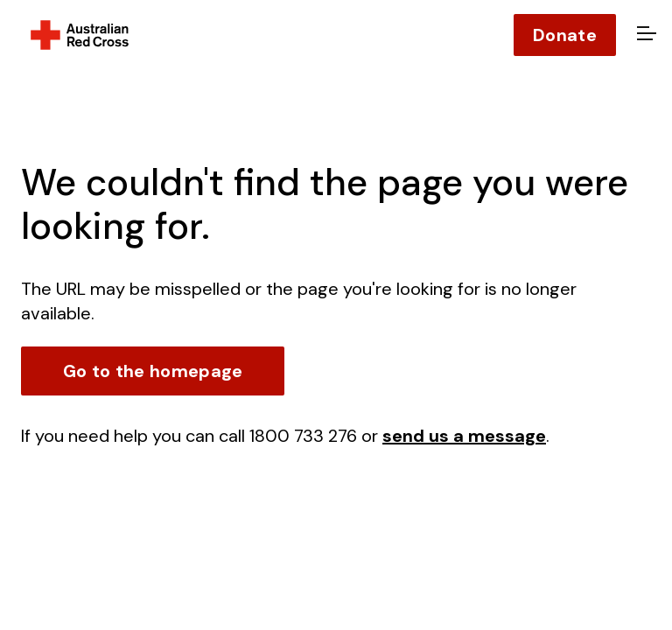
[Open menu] (644, 35)
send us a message (464, 436)
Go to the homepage (153, 371)
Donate (565, 35)
